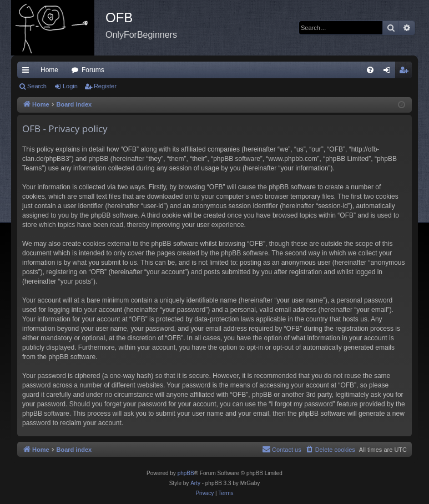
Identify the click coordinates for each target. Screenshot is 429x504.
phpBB (186, 473)
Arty (195, 483)
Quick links (28, 72)
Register (105, 86)
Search (37, 86)
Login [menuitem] (389, 72)
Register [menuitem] (406, 72)
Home (49, 70)
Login (70, 86)
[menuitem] (370, 70)
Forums (93, 70)
